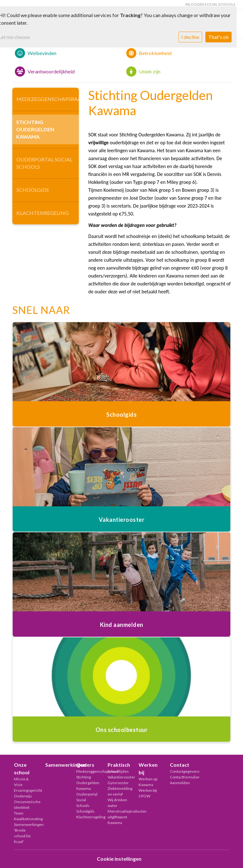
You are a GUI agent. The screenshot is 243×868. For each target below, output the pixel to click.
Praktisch (118, 765)
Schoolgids (33, 190)
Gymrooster (118, 783)
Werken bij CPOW (148, 793)
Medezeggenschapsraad (48, 99)
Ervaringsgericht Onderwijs (25, 793)
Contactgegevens (181, 771)
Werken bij (148, 768)
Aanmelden (180, 783)
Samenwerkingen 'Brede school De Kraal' (25, 833)
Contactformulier (181, 777)
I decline (190, 37)
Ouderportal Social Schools (44, 163)
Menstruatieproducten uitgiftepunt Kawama (118, 817)
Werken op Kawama (148, 782)
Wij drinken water (117, 803)
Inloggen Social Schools (210, 4)
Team (19, 813)
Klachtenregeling (43, 213)
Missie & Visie (21, 782)
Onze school (22, 768)
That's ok (218, 37)
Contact (180, 765)
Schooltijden (118, 771)
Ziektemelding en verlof (118, 791)
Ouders (85, 765)
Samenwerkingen (56, 765)
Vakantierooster (118, 777)
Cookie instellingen (119, 859)
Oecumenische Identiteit (25, 805)
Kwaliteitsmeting (25, 819)
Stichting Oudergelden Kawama (35, 129)
